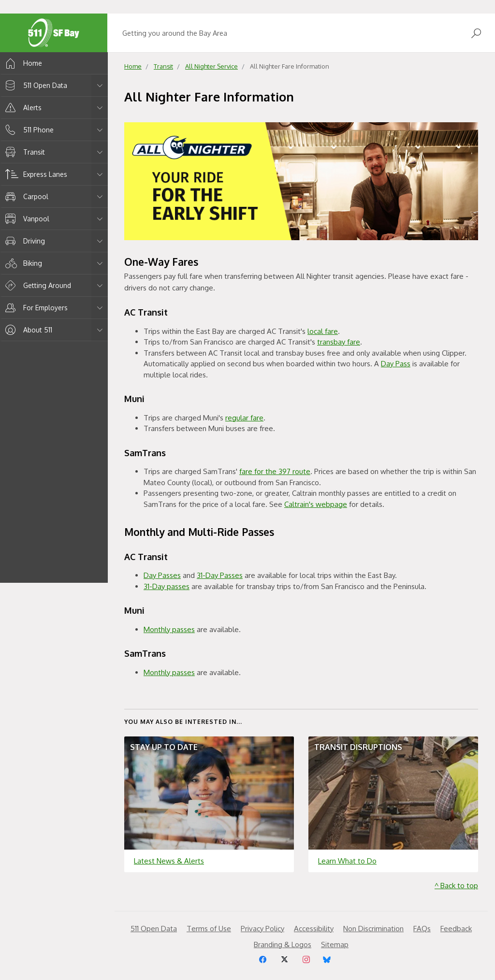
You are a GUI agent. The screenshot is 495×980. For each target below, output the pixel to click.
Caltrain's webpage (316, 504)
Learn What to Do (347, 861)
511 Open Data (35, 85)
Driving (23, 241)
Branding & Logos (283, 944)
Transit (23, 152)
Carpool (25, 196)
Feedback (456, 929)
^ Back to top (456, 886)
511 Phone (28, 130)
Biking (22, 263)
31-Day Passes (220, 575)
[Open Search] (476, 33)
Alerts (22, 108)
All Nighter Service (211, 66)
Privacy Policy (262, 929)
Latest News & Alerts (169, 861)
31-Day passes (167, 586)
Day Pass (396, 364)
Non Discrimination (373, 929)
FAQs (422, 929)
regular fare (244, 418)
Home (22, 63)
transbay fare (339, 342)
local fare (323, 331)
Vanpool (26, 219)
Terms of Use (209, 929)
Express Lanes (35, 174)
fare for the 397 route (275, 471)
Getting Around (36, 285)
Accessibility (314, 929)
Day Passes (162, 575)
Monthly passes (169, 629)
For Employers (35, 308)
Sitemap (335, 944)
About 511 (27, 330)
